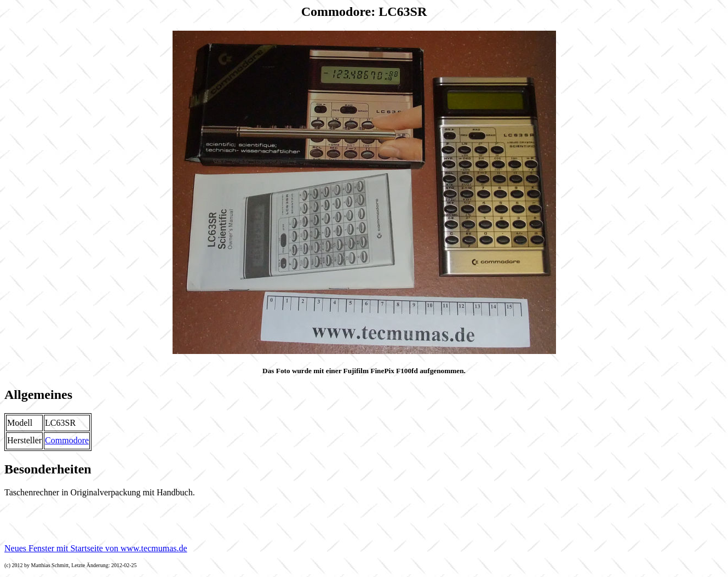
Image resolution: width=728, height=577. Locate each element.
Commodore (67, 440)
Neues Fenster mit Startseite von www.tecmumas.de (96, 548)
